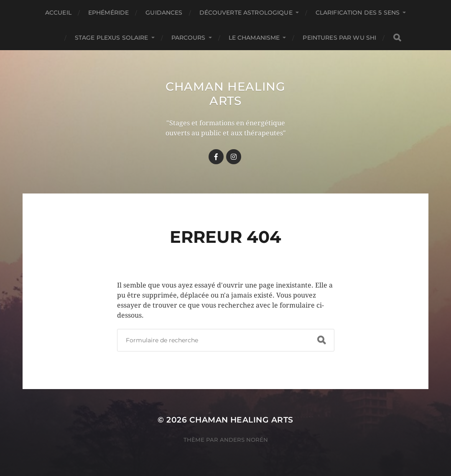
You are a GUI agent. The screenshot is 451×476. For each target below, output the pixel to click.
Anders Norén (244, 440)
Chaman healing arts (225, 94)
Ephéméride (108, 13)
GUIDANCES (164, 13)
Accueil (58, 13)
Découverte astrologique (246, 13)
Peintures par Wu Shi (339, 38)
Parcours (189, 38)
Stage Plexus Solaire (112, 38)
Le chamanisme (254, 38)
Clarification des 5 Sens (358, 13)
